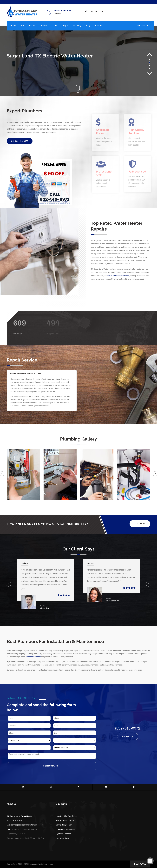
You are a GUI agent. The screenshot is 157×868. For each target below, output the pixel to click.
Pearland (68, 834)
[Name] (29, 719)
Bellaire (59, 821)
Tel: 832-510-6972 (63, 11)
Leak (56, 25)
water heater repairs (33, 657)
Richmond (70, 830)
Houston (59, 817)
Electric (33, 25)
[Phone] (75, 719)
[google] (91, 12)
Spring (59, 825)
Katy (67, 839)
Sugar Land (61, 830)
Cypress (59, 834)
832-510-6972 (17, 821)
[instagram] (102, 12)
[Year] (29, 748)
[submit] (52, 767)
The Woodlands (70, 817)
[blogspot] (96, 12)
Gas (23, 25)
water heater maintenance (118, 276)
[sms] (52, 756)
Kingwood (60, 839)
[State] (29, 733)
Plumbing (77, 25)
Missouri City (68, 821)
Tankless (45, 25)
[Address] (29, 726)
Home (13, 25)
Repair (66, 25)
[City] (75, 726)
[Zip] (75, 733)
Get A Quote (143, 25)
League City (67, 825)
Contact (99, 25)
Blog (88, 25)
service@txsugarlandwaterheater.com (27, 825)
